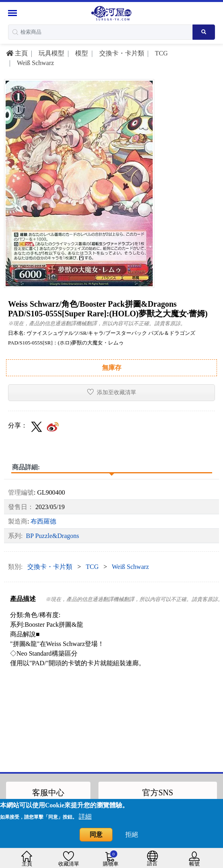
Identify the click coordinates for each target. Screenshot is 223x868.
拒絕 (132, 834)
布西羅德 (43, 521)
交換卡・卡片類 (121, 53)
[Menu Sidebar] (13, 13)
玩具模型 (51, 53)
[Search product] (204, 32)
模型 (81, 53)
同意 (96, 834)
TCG (161, 53)
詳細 (85, 816)
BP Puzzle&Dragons (52, 536)
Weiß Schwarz (35, 63)
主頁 (17, 53)
